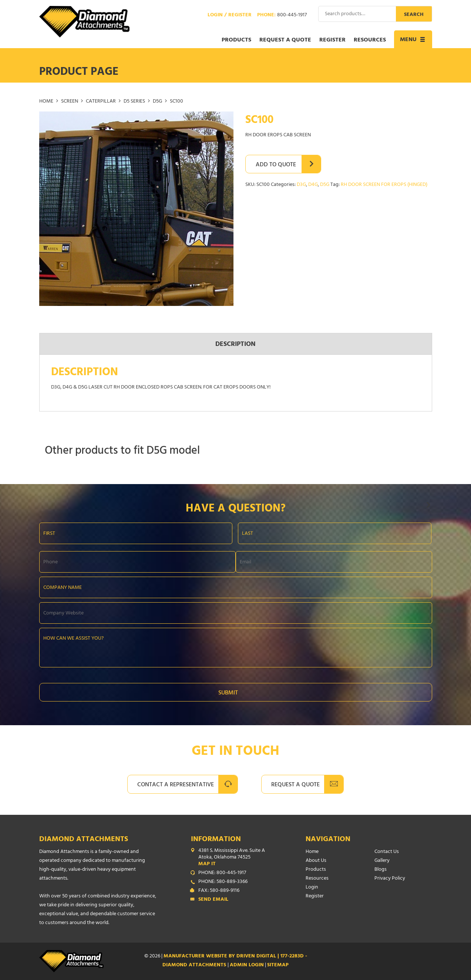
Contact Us (387, 852)
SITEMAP (278, 965)
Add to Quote (276, 165)
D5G (157, 102)
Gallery (382, 861)
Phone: (282, 16)
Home (46, 102)
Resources (370, 40)
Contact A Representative (176, 785)
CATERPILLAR (101, 102)
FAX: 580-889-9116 (219, 891)
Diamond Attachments (84, 840)
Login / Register (230, 16)
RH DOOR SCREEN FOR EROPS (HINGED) (384, 185)
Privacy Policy (390, 879)
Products (236, 40)
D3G (301, 185)
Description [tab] (235, 345)
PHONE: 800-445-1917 (222, 873)
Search (414, 15)
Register (332, 40)
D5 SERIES (134, 102)
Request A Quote (295, 785)
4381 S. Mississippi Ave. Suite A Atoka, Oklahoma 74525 (237, 858)
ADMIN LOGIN (247, 965)
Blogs (381, 870)
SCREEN (70, 102)
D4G (313, 185)
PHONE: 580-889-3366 (223, 882)
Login (312, 888)
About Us (316, 861)
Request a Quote (285, 40)
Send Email (213, 900)
